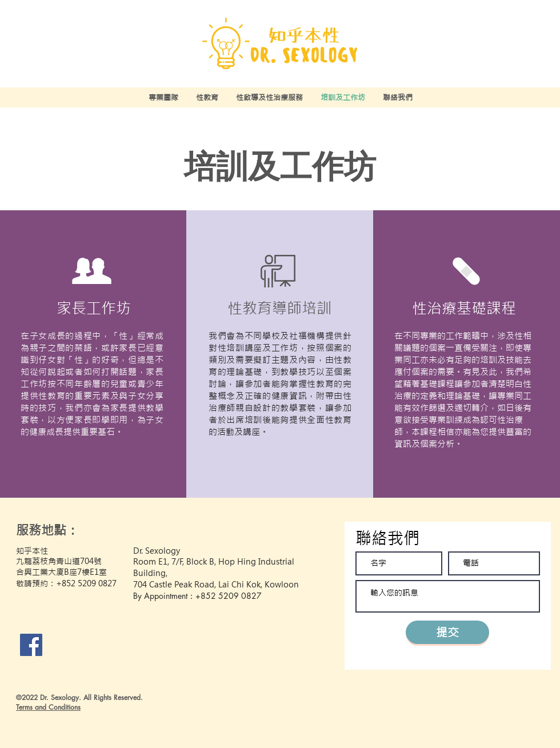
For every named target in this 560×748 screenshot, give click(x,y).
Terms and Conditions (48, 707)
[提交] (447, 632)
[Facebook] (31, 645)
